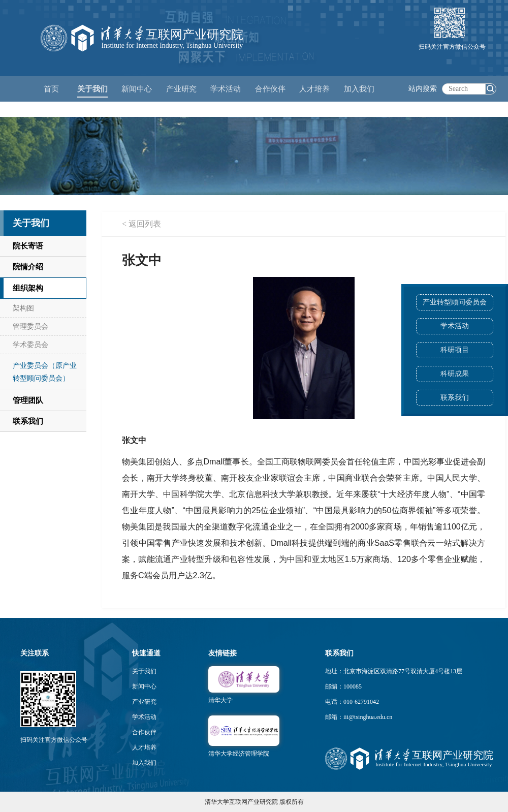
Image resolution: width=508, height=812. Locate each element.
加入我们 (144, 763)
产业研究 (144, 702)
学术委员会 (30, 345)
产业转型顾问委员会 (455, 302)
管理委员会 (30, 326)
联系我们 (455, 398)
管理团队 (28, 400)
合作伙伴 (144, 732)
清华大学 (220, 700)
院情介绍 (28, 267)
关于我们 (144, 671)
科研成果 (455, 374)
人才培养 (144, 747)
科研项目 (455, 350)
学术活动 (226, 89)
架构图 (23, 308)
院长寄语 (28, 246)
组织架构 (28, 288)
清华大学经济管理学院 (239, 754)
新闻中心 (144, 686)
